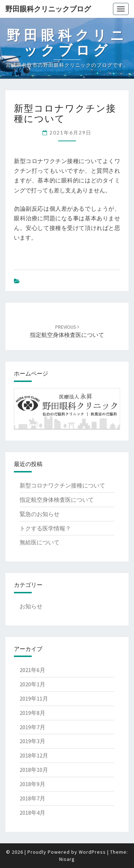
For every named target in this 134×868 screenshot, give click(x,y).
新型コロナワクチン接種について (62, 485)
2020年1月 (32, 684)
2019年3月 (32, 741)
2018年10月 (34, 770)
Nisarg (67, 859)
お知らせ (31, 606)
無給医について (40, 542)
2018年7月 (32, 798)
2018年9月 (32, 784)
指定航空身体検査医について (57, 500)
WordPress (92, 852)
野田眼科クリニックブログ (48, 9)
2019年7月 (32, 727)
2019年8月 (32, 713)
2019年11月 (34, 698)
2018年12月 (34, 755)
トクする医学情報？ (45, 528)
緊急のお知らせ (40, 514)
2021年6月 (32, 670)
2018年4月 (32, 813)
